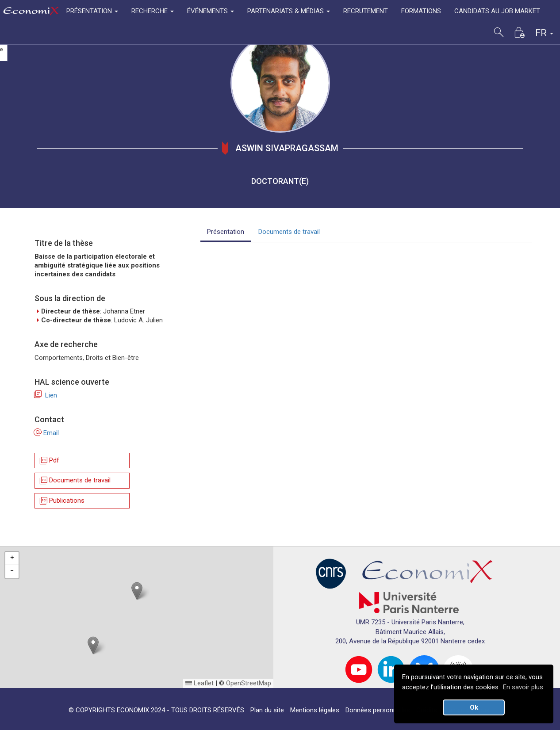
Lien (46, 395)
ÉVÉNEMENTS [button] (211, 11)
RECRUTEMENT (366, 11)
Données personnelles (378, 710)
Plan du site (267, 710)
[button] (137, 591)
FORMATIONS (421, 11)
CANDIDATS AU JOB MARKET (497, 11)
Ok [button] (474, 707)
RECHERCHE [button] (153, 11)
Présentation (226, 232)
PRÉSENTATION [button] (92, 11)
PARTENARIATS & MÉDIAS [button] (289, 11)
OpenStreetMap (249, 683)
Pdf (49, 461)
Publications (61, 501)
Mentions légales (315, 710)
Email (47, 433)
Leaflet (199, 683)
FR (544, 33)
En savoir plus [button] (523, 687)
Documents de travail (75, 481)
